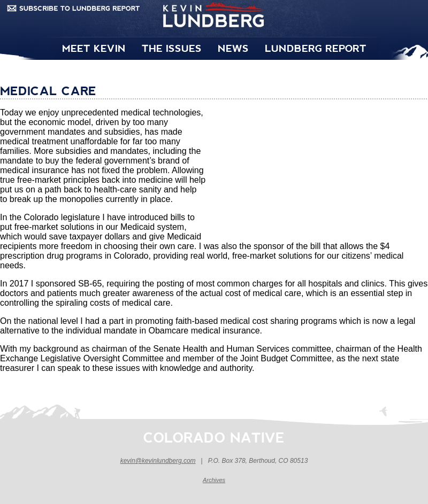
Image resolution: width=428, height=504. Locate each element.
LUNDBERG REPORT (316, 48)
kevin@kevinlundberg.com (158, 461)
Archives (214, 480)
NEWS (233, 48)
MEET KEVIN (94, 48)
